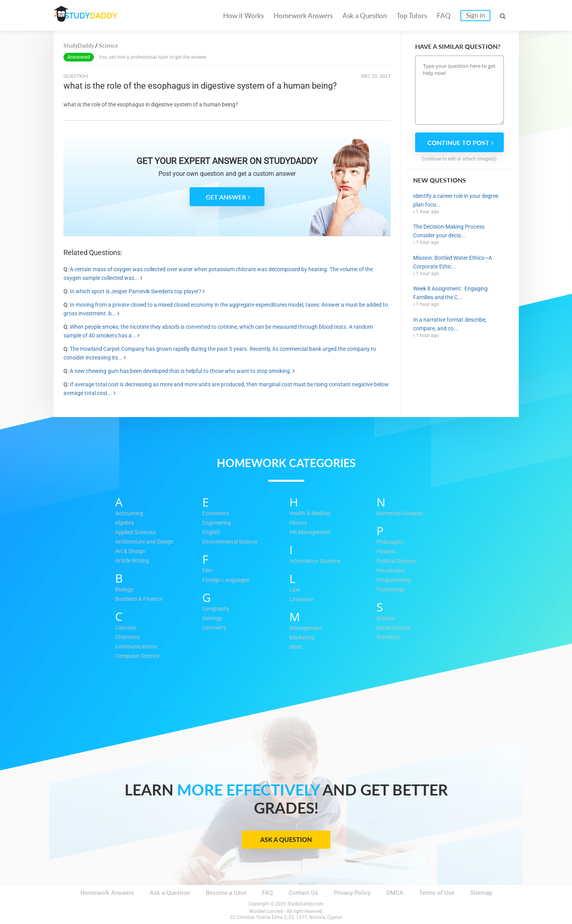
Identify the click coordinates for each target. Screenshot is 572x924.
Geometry (215, 628)
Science (387, 618)
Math (296, 647)
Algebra (125, 523)
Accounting (130, 514)
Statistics (389, 637)
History (299, 523)
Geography (216, 609)
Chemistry (129, 637)
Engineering (218, 523)
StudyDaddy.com (306, 904)
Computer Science (139, 656)
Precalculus (392, 571)
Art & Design (131, 551)
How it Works (243, 16)
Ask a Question (365, 16)
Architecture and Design (147, 542)
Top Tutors (412, 16)
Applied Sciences (138, 533)
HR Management (311, 533)
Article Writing (134, 561)
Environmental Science (232, 542)
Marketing (303, 638)
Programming (394, 580)
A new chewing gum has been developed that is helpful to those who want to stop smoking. (181, 371)
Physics (387, 552)
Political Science (399, 561)
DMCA (395, 893)
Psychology (392, 590)
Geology (213, 618)
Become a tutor (226, 893)
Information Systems (317, 561)
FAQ (444, 16)
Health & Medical (312, 514)
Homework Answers (303, 16)
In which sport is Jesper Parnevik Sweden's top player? (136, 291)
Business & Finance (141, 599)
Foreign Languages (227, 580)
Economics (217, 514)
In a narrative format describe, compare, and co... (450, 324)
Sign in (475, 15)
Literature (302, 600)
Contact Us (303, 893)
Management (306, 628)
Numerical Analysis (402, 514)
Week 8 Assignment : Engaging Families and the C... (450, 293)
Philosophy (391, 542)
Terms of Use (437, 893)
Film (208, 571)
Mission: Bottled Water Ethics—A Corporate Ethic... (453, 262)
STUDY (95, 16)
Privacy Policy (352, 893)
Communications (138, 647)
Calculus (127, 628)
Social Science (396, 628)
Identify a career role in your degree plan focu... (456, 200)
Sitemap (481, 893)
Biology (125, 590)
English (212, 533)
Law (295, 590)
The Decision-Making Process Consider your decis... (449, 231)
